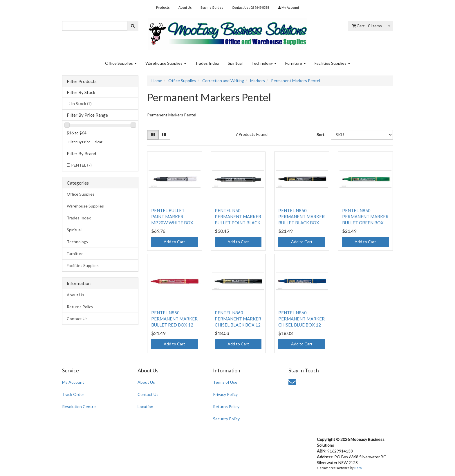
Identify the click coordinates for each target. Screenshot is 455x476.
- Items (367, 26)
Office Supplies (121, 63)
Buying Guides (212, 7)
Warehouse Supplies (166, 63)
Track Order (73, 394)
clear (99, 142)
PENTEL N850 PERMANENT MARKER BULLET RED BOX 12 (174, 319)
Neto (358, 468)
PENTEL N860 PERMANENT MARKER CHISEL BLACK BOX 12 (238, 319)
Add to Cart (174, 242)
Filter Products (82, 81)
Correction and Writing (223, 81)
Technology (264, 63)
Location (145, 406)
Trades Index (207, 63)
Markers (258, 81)
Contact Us (77, 319)
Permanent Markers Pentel (296, 81)
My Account (73, 382)
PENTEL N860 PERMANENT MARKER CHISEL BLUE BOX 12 (301, 319)
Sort (321, 135)
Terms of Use (225, 382)
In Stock (81, 103)
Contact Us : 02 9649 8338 (250, 7)
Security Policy (226, 419)
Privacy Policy (225, 394)
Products (163, 7)
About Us (185, 7)
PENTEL (81, 165)
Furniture (296, 63)
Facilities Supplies (332, 63)
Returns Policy (80, 307)
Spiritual (235, 63)
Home (157, 81)
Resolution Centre (79, 406)
